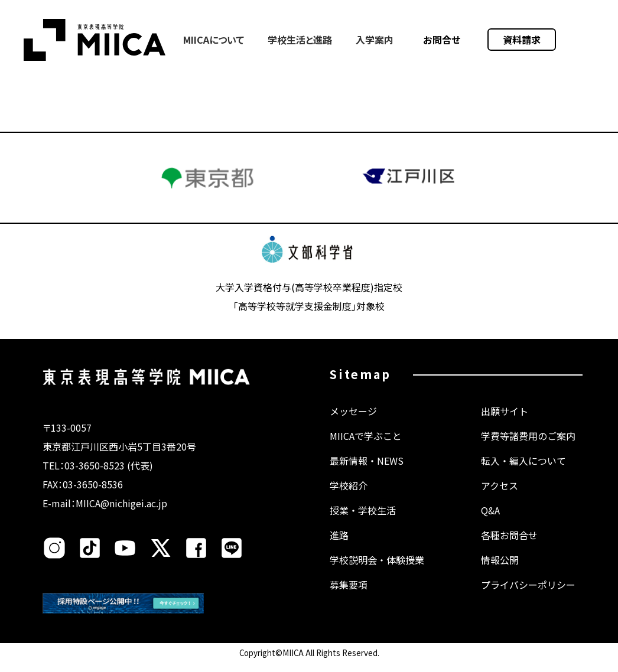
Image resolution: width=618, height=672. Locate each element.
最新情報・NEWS (367, 472)
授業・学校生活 (363, 522)
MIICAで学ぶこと (366, 448)
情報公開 (500, 572)
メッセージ (353, 423)
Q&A (490, 522)
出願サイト (505, 423)
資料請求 (522, 40)
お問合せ (442, 40)
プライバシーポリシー (528, 596)
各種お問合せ (509, 547)
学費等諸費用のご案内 (528, 448)
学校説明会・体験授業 (377, 572)
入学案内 (375, 40)
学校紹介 (349, 497)
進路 (339, 547)
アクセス (500, 497)
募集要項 (349, 596)
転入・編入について (523, 472)
